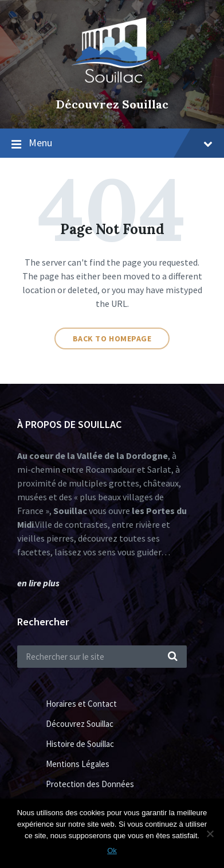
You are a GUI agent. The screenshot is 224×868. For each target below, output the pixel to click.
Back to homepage (112, 338)
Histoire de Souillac (80, 744)
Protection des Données (90, 784)
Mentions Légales (78, 764)
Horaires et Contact (81, 704)
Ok (112, 851)
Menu (121, 143)
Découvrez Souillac (112, 104)
